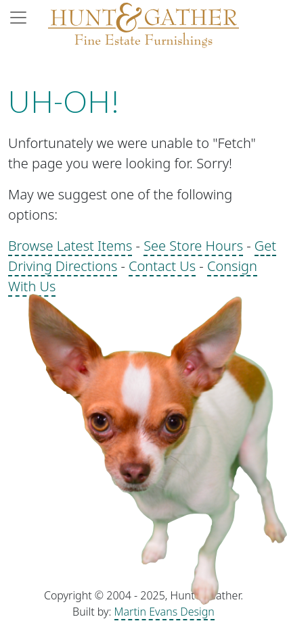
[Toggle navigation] (22, 18)
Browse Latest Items (70, 246)
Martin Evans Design (164, 612)
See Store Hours (193, 246)
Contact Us (162, 266)
